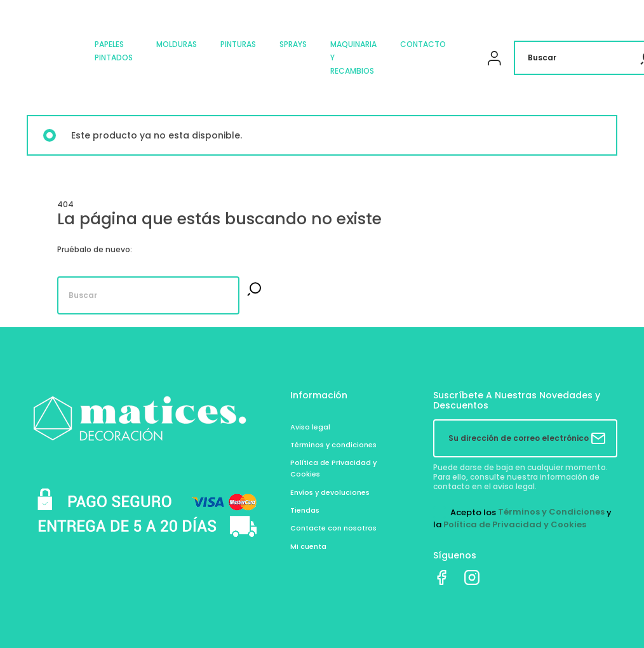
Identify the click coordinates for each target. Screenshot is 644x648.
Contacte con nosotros (333, 528)
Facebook (441, 577)
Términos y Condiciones (551, 512)
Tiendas (305, 510)
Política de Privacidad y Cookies (515, 524)
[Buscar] (148, 295)
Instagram (472, 577)
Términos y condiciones (333, 445)
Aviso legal (310, 427)
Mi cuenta (308, 546)
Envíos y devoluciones (330, 492)
